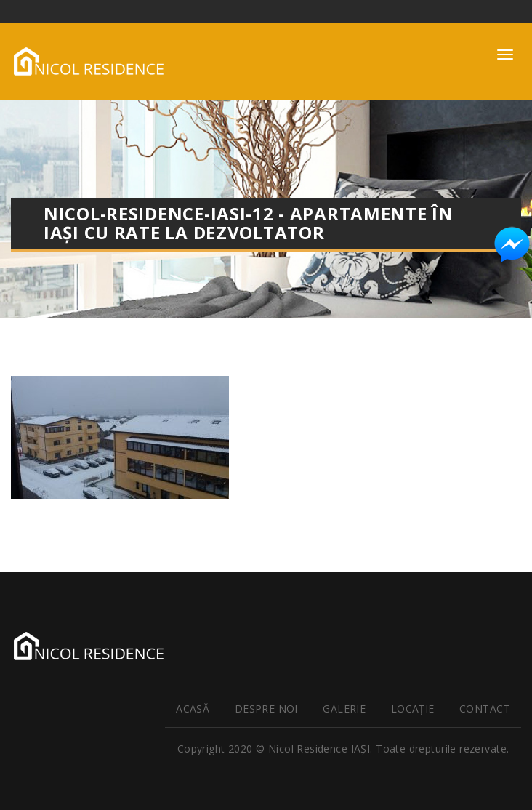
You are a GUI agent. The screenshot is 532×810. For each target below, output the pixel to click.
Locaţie (413, 709)
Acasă (193, 709)
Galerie (344, 709)
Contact (485, 709)
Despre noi (266, 709)
